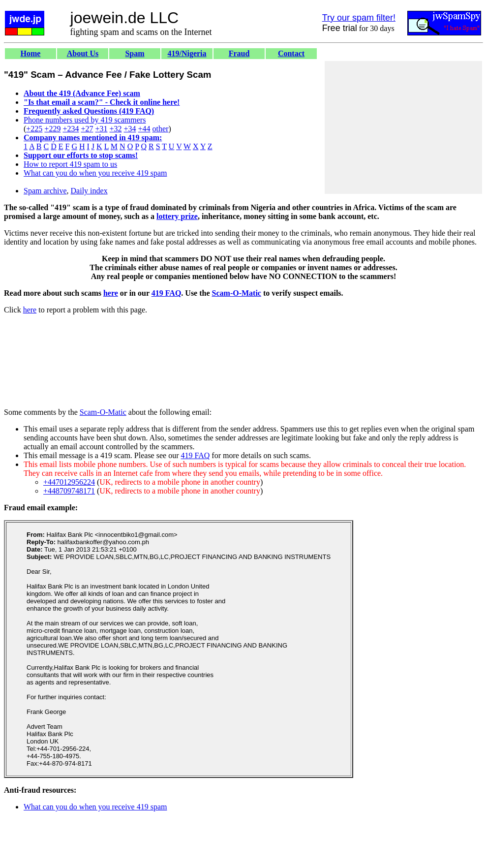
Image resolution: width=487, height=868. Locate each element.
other (161, 129)
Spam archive (45, 191)
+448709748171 (69, 491)
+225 (34, 129)
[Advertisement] (403, 127)
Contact (291, 53)
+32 (115, 129)
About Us (83, 53)
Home (31, 53)
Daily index (89, 191)
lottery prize (177, 216)
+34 (130, 129)
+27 (87, 129)
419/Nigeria (187, 53)
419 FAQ (167, 293)
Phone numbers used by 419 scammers (85, 120)
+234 (71, 129)
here (111, 293)
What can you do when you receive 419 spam (95, 173)
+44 (144, 129)
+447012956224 (69, 482)
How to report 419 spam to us (70, 164)
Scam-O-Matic (237, 293)
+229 (52, 129)
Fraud (239, 53)
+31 (101, 129)
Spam (135, 53)
